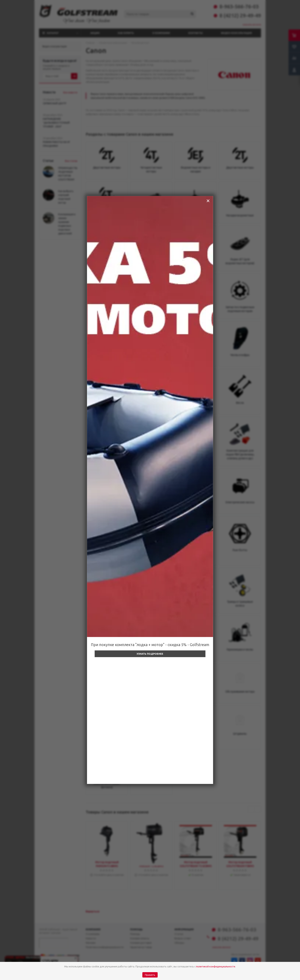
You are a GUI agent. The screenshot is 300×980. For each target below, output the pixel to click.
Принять (150, 975)
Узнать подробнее (150, 654)
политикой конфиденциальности (216, 966)
